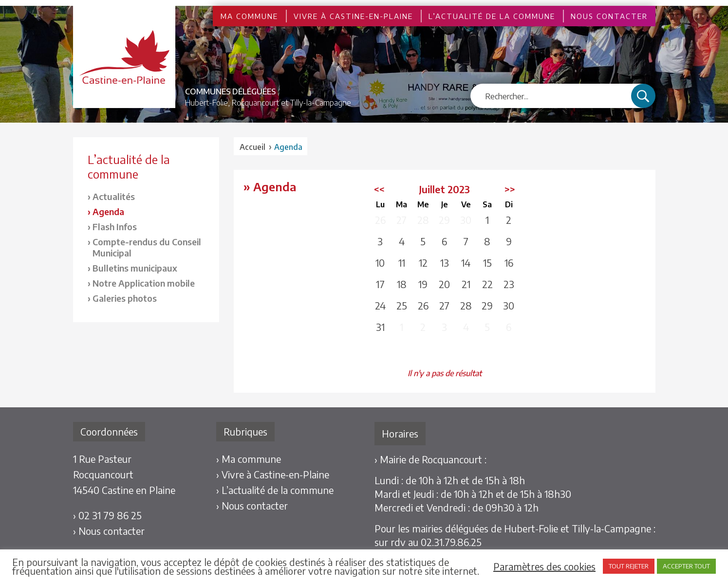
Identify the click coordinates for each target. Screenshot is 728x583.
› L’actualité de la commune (275, 490)
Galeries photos (125, 298)
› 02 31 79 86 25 (107, 515)
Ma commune (249, 16)
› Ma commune (249, 459)
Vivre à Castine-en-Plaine (353, 16)
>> (510, 189)
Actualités (114, 196)
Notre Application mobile (144, 283)
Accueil (252, 147)
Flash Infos (115, 227)
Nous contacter (609, 16)
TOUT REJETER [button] (629, 566)
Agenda (108, 211)
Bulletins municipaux (135, 268)
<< (379, 189)
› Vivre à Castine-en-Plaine (273, 474)
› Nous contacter (109, 531)
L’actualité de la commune (492, 16)
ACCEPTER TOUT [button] (686, 566)
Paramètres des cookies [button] (544, 566)
